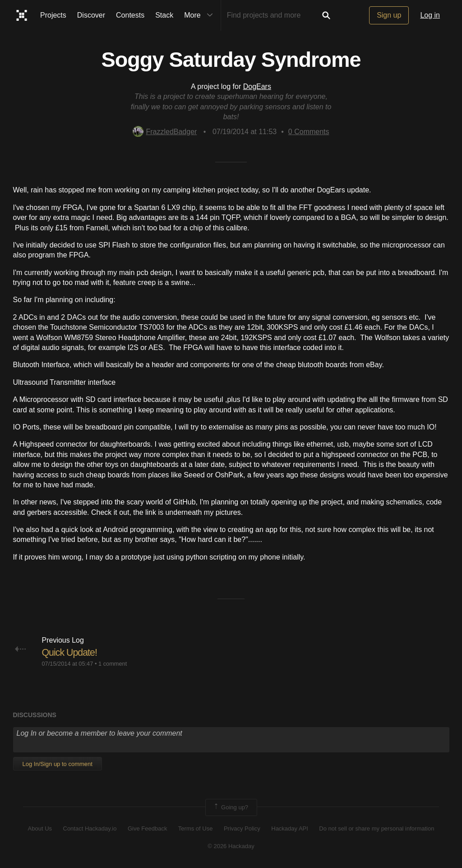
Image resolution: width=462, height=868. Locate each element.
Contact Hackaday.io (90, 828)
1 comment (113, 663)
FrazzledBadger (165, 132)
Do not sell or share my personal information (377, 828)
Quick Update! (70, 652)
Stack (164, 15)
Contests (130, 15)
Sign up (389, 15)
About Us (40, 828)
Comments (309, 132)
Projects (53, 15)
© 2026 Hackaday (231, 846)
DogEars (257, 86)
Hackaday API (290, 828)
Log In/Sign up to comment (58, 764)
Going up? (231, 807)
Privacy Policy (242, 828)
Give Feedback (147, 828)
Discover (91, 15)
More (200, 15)
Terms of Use (196, 828)
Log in (430, 15)
